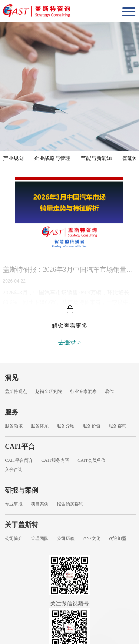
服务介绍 (66, 426)
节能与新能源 (96, 158)
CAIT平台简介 (19, 460)
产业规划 (13, 158)
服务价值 (92, 426)
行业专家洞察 (83, 391)
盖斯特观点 (16, 391)
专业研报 (14, 504)
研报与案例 (21, 490)
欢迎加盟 (118, 538)
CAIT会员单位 (92, 460)
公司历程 (66, 538)
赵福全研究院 (49, 391)
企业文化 (92, 538)
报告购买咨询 (70, 504)
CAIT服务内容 (55, 460)
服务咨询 (118, 426)
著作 (109, 391)
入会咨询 (14, 470)
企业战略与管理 (52, 158)
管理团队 (40, 538)
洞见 (11, 378)
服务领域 (14, 426)
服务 (11, 412)
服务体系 (40, 426)
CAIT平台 (20, 447)
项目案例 (40, 504)
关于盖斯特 (21, 525)
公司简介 (14, 538)
